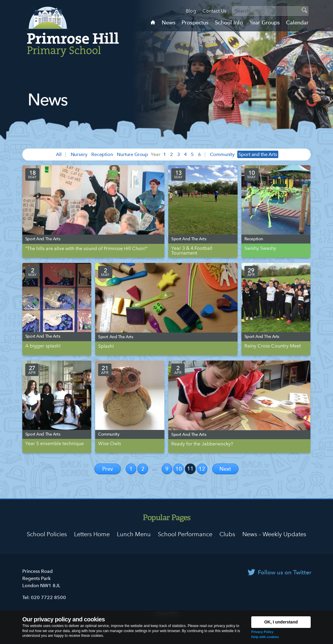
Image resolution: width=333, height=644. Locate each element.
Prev (108, 469)
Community (222, 154)
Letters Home (92, 534)
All (59, 154)
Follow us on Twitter (285, 572)
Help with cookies (265, 637)
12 (202, 469)
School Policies (47, 534)
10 (179, 469)
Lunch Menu (134, 534)
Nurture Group (132, 154)
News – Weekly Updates (274, 534)
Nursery (79, 154)
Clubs (227, 534)
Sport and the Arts (258, 154)
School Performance (185, 534)
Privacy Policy (262, 632)
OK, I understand (281, 622)
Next (225, 469)
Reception (102, 154)
